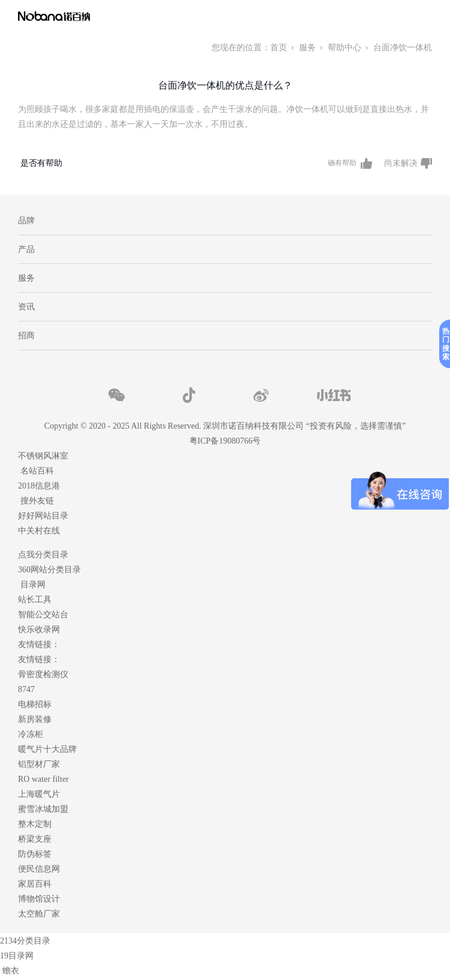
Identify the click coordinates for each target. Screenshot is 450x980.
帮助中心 (345, 48)
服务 (307, 48)
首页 (279, 48)
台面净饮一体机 (403, 48)
